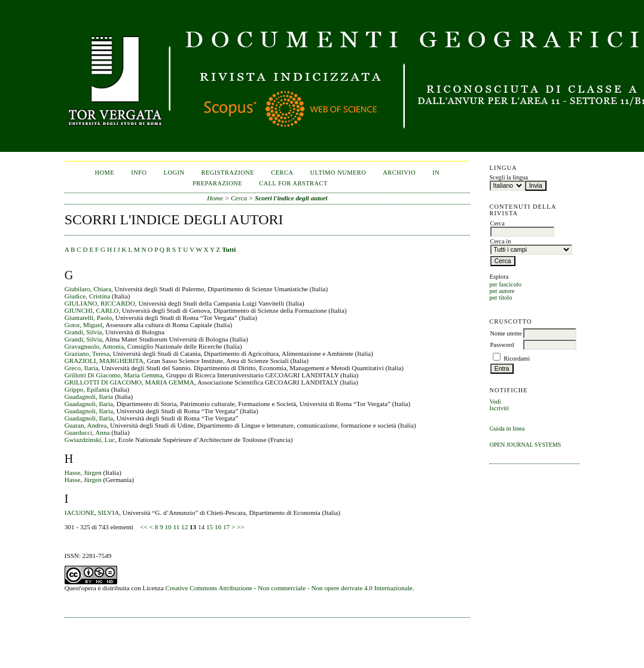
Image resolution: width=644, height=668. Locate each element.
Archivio (399, 173)
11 (176, 527)
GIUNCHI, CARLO (92, 310)
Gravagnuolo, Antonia (94, 346)
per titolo (501, 298)
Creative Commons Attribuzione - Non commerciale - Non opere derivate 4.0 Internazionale (289, 588)
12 (184, 527)
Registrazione (228, 173)
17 (226, 527)
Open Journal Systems (526, 445)
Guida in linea (507, 428)
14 (201, 527)
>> (241, 527)
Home (105, 173)
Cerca (282, 173)
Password (502, 345)
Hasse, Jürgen (83, 472)
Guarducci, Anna (87, 432)
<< (144, 527)
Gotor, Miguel (84, 325)
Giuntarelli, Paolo (88, 318)
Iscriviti (499, 408)
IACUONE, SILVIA (92, 513)
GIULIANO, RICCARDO (100, 303)
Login (174, 173)
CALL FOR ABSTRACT (293, 183)
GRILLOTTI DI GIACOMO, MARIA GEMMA (129, 382)
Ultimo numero (338, 173)
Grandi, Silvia (83, 332)
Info (139, 173)
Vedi (495, 402)
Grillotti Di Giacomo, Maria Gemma (114, 375)
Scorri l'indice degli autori (291, 198)
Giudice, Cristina (87, 296)
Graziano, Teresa (87, 353)
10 (168, 527)
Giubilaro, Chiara (88, 289)
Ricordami (517, 359)
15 (210, 527)
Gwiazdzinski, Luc (90, 440)
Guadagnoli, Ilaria (89, 396)
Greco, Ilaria (82, 368)
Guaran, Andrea (86, 425)
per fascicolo (506, 284)
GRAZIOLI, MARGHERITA (104, 361)
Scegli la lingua (509, 177)
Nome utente (506, 333)
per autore (502, 291)
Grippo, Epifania (87, 389)
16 (218, 527)
